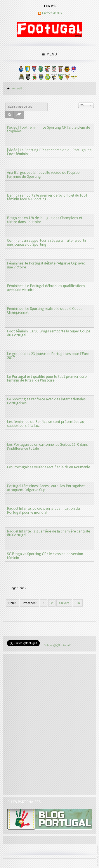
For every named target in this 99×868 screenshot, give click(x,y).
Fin (78, 603)
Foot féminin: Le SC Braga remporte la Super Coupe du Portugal (49, 333)
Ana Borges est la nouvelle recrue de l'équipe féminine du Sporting (43, 174)
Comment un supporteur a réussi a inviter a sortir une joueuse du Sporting (47, 242)
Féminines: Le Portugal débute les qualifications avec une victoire (46, 288)
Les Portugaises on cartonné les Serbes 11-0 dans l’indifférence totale (47, 446)
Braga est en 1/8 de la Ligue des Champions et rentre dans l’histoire (45, 220)
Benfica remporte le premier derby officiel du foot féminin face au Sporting (47, 197)
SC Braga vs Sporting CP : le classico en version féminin (45, 556)
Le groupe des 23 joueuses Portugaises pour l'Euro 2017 (48, 356)
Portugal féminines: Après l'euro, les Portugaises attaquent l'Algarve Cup (46, 488)
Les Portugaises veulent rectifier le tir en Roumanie (49, 467)
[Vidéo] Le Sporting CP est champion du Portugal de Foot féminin (49, 152)
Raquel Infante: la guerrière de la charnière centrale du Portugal (49, 533)
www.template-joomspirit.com (98, 855)
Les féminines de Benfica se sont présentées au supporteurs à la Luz (46, 424)
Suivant (64, 603)
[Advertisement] (40, 723)
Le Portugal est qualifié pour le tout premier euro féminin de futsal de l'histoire (47, 378)
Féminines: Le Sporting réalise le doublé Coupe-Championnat (45, 311)
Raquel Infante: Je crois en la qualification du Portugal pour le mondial (43, 510)
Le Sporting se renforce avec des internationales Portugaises (46, 401)
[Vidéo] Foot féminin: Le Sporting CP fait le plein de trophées (49, 129)
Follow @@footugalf (57, 645)
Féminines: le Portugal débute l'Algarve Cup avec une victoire (46, 265)
